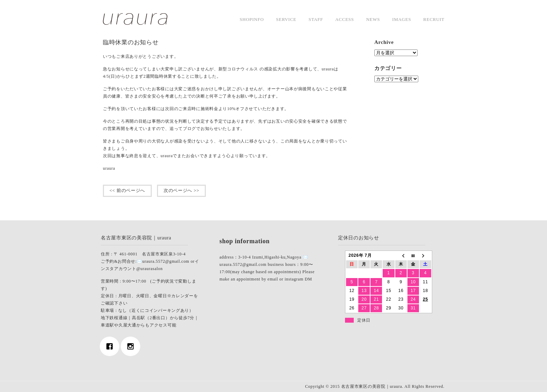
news (373, 19)
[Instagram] (132, 346)
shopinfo (252, 19)
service (286, 19)
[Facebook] (111, 346)
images (402, 19)
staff (316, 19)
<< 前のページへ (127, 190)
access (344, 19)
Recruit (434, 19)
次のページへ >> (181, 190)
